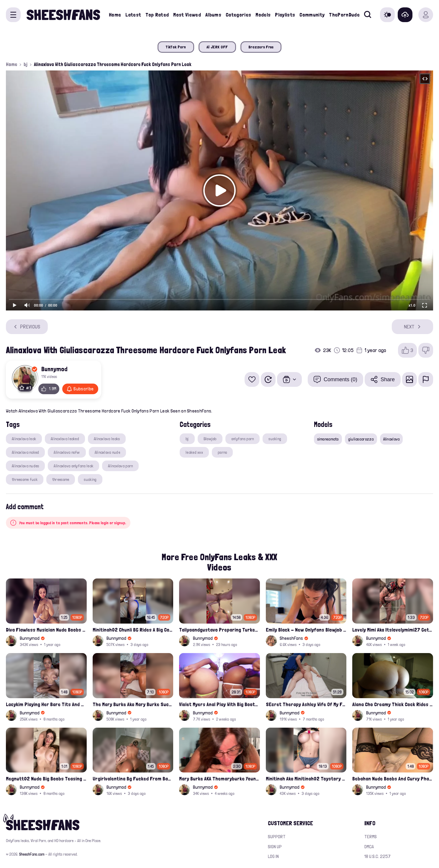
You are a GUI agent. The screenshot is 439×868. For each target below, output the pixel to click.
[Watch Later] (268, 379)
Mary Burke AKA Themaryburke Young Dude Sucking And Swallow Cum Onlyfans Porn (219, 779)
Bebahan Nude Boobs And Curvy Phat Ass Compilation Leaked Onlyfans (393, 779)
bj (26, 64)
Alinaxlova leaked (65, 439)
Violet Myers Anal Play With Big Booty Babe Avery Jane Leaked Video (219, 704)
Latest (133, 15)
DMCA (369, 847)
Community (312, 15)
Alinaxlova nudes (25, 466)
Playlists (285, 15)
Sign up (275, 847)
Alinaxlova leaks (107, 439)
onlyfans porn (243, 439)
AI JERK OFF (217, 47)
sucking (90, 479)
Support (277, 837)
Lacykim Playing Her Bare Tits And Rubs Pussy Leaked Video (46, 704)
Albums (213, 15)
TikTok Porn (176, 47)
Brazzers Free (261, 47)
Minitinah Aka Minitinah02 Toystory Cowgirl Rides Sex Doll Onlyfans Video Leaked (306, 779)
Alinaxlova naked (25, 452)
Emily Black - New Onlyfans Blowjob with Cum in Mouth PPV (306, 630)
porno (222, 452)
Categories (239, 15)
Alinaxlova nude (107, 452)
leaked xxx (194, 452)
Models (263, 15)
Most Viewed (187, 15)
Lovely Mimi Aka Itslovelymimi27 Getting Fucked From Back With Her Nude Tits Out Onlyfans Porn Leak (393, 630)
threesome (61, 479)
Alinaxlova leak (24, 439)
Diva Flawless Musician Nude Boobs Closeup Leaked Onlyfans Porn (46, 630)
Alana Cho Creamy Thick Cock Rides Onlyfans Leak (393, 704)
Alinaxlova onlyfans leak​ (73, 466)
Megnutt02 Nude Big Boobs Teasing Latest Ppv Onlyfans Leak (46, 779)
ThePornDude (344, 15)
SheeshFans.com (32, 854)
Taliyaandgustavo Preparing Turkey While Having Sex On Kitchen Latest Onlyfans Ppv (219, 630)
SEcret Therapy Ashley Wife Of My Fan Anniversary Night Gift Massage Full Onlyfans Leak (306, 704)
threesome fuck (25, 479)
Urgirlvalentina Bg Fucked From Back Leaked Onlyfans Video (133, 779)
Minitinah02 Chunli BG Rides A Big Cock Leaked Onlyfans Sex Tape (133, 630)
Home (115, 15)
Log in (273, 856)
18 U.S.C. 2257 (377, 856)
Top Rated (157, 15)
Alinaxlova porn (120, 466)
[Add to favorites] (252, 379)
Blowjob (210, 439)
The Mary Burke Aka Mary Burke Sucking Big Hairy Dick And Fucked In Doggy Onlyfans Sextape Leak (133, 704)
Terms (371, 837)
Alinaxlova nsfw (67, 452)
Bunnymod (54, 369)
